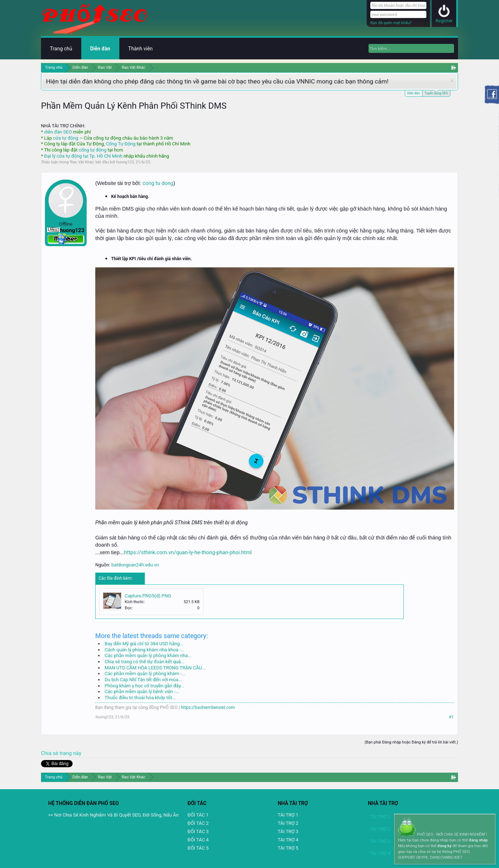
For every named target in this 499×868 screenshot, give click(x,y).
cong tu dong (158, 183)
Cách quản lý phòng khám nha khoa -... (145, 650)
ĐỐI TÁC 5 (198, 848)
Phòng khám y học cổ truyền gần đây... (145, 686)
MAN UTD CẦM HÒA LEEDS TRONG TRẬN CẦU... (155, 668)
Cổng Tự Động (120, 144)
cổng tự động (93, 150)
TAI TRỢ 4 (288, 840)
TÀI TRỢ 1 (288, 815)
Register (444, 21)
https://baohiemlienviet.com (208, 707)
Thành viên (141, 49)
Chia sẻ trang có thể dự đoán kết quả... (145, 662)
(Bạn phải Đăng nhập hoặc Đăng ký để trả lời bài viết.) (411, 742)
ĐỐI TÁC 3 (198, 831)
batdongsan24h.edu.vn (135, 565)
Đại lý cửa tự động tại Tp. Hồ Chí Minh (83, 156)
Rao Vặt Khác (82, 162)
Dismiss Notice (452, 81)
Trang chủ (61, 49)
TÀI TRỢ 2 (288, 823)
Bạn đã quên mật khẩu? (391, 23)
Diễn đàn (414, 93)
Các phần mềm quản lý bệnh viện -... (142, 691)
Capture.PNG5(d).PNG (148, 596)
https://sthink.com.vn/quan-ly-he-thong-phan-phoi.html (188, 552)
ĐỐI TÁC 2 (198, 823)
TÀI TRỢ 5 (288, 848)
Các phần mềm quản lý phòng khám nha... (148, 655)
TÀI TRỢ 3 (288, 831)
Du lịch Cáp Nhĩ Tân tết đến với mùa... (143, 680)
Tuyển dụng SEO (436, 93)
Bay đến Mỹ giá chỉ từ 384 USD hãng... (144, 644)
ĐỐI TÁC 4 (198, 840)
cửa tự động (65, 138)
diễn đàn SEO (58, 132)
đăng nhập (478, 840)
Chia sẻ (50, 753)
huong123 (125, 162)
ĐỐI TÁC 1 (198, 815)
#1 (451, 717)
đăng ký (444, 846)
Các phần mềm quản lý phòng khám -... (145, 673)
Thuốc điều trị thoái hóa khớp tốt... (140, 698)
